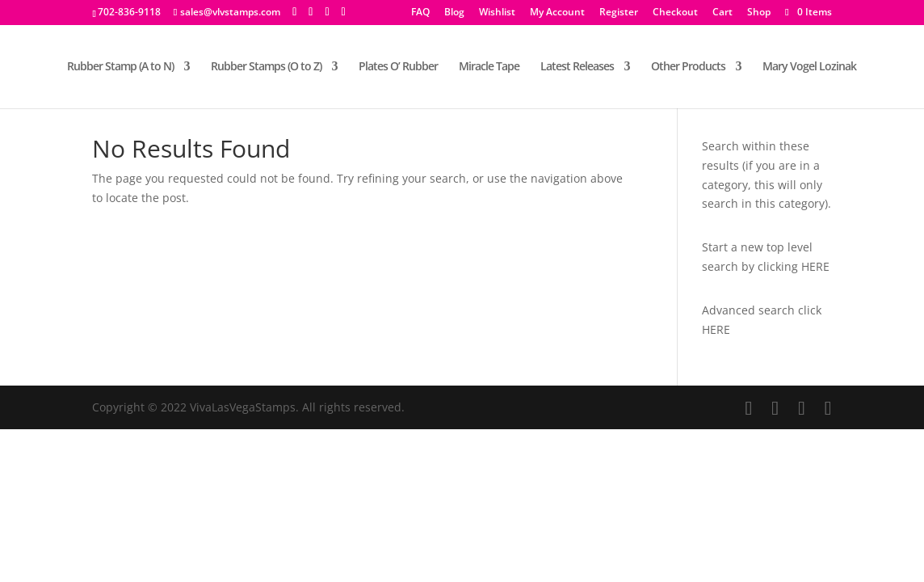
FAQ (420, 13)
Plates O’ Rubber (398, 67)
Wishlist (497, 13)
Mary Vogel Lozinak (809, 67)
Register (619, 13)
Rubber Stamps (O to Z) (266, 67)
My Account (557, 13)
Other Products (688, 67)
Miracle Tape (489, 67)
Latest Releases (577, 67)
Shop (759, 13)
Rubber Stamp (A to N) (120, 67)
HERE (815, 266)
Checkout (675, 13)
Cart (722, 13)
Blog (454, 13)
